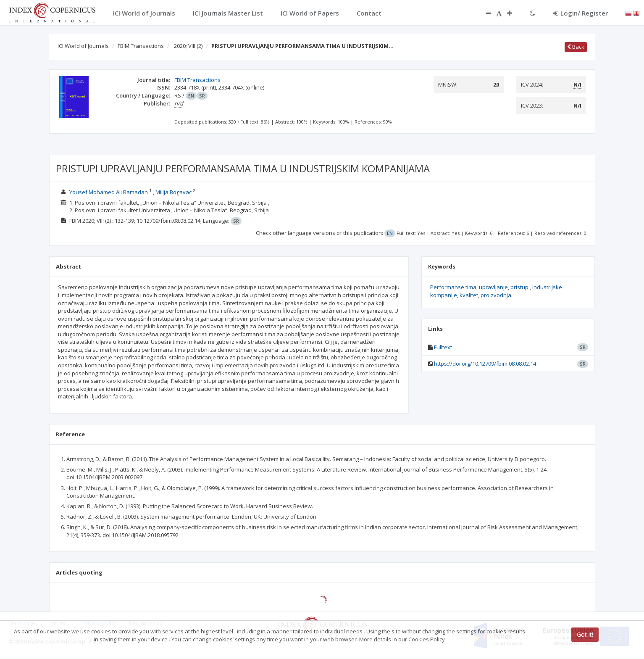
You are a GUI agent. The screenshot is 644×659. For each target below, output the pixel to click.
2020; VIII (188, 46)
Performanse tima (453, 287)
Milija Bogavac (173, 192)
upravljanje (493, 287)
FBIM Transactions (141, 46)
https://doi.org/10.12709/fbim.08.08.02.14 (485, 364)
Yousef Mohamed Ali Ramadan (109, 192)
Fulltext (443, 347)
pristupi (520, 287)
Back (576, 47)
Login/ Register (580, 13)
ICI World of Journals (83, 46)
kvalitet (469, 295)
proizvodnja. (497, 295)
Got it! (585, 634)
